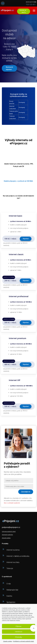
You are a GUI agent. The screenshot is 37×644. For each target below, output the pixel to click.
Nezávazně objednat (9, 68)
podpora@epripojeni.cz (11, 527)
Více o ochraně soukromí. (12, 503)
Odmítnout (19, 632)
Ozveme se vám (23, 11)
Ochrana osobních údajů (9, 532)
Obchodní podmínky (7, 535)
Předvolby (18, 637)
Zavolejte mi (26, 492)
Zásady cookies (8, 641)
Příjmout (18, 626)
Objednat (26, 239)
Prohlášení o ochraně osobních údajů (23, 641)
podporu (12, 196)
